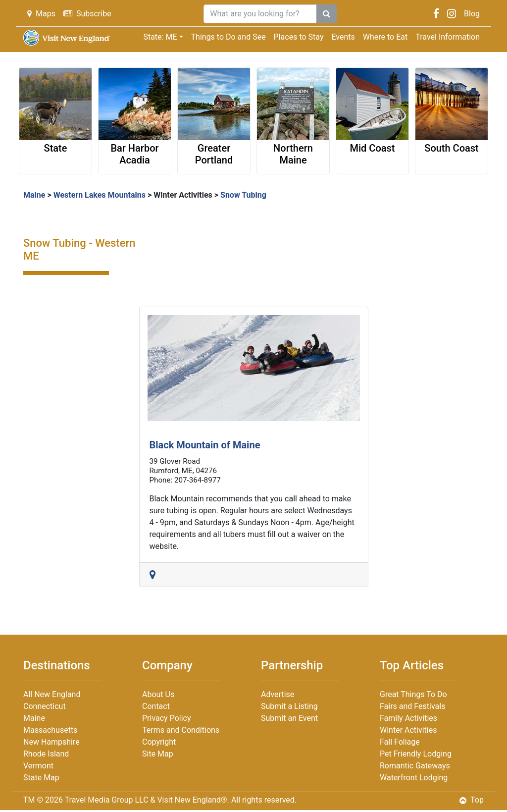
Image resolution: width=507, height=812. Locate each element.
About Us (158, 694)
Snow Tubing (243, 195)
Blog (472, 14)
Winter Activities (183, 195)
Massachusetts (50, 730)
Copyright (159, 742)
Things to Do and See (228, 37)
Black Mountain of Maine (205, 445)
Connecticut (45, 706)
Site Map (158, 754)
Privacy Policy (167, 718)
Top (472, 800)
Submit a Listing (289, 706)
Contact (156, 706)
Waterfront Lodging (414, 778)
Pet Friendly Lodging (416, 754)
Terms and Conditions (181, 730)
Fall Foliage (400, 742)
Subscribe (87, 14)
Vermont (38, 766)
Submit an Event (289, 718)
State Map (41, 778)
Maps (41, 14)
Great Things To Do (413, 694)
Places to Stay (299, 37)
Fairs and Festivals (412, 706)
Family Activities (408, 718)
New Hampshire (51, 742)
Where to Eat (385, 37)
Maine (34, 195)
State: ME (160, 37)
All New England (52, 694)
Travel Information (448, 37)
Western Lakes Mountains (100, 195)
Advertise (278, 694)
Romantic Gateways (415, 766)
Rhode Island (46, 754)
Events (343, 37)
